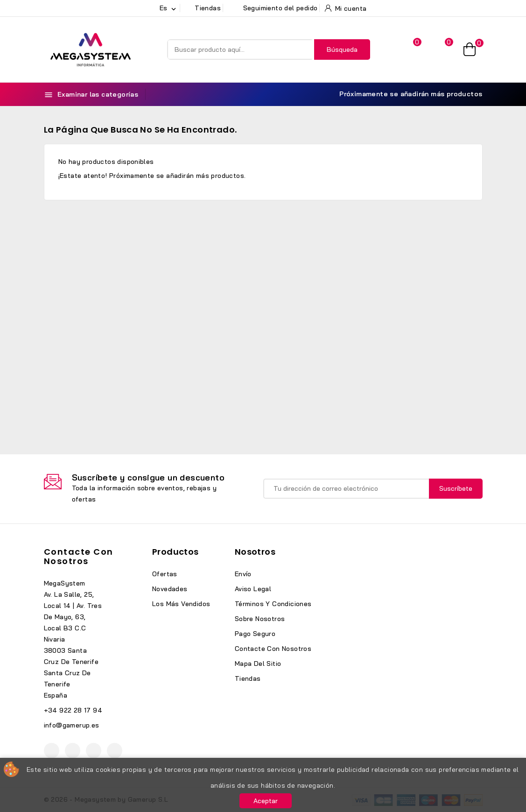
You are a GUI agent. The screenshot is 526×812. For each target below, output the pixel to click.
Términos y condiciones (273, 604)
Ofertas (165, 574)
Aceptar (266, 801)
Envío (243, 574)
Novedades (170, 589)
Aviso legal (253, 589)
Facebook (52, 751)
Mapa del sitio (258, 664)
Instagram (94, 751)
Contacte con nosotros (79, 556)
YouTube (73, 751)
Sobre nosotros (260, 619)
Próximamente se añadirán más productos (405, 94)
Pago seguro (255, 634)
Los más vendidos (181, 604)
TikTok (115, 751)
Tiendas (248, 678)
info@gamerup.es (72, 725)
